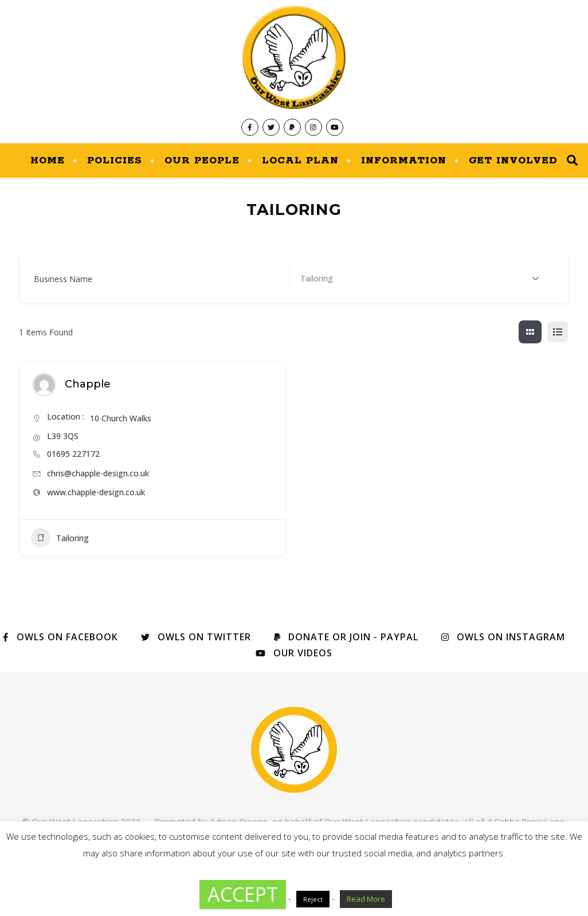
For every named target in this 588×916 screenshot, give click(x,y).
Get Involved (513, 161)
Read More (366, 899)
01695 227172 (73, 454)
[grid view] (530, 332)
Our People (202, 161)
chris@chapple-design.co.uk (98, 473)
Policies (115, 161)
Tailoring (60, 538)
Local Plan (300, 161)
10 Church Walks (121, 418)
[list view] (558, 332)
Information (404, 161)
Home (48, 161)
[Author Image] (44, 385)
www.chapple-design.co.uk (96, 492)
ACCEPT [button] (243, 894)
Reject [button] (313, 899)
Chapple (88, 384)
